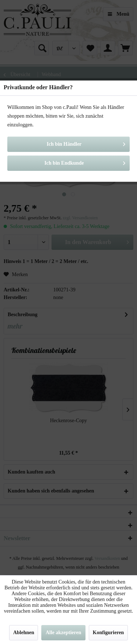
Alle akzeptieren (63, 633)
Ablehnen (24, 633)
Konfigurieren (108, 633)
